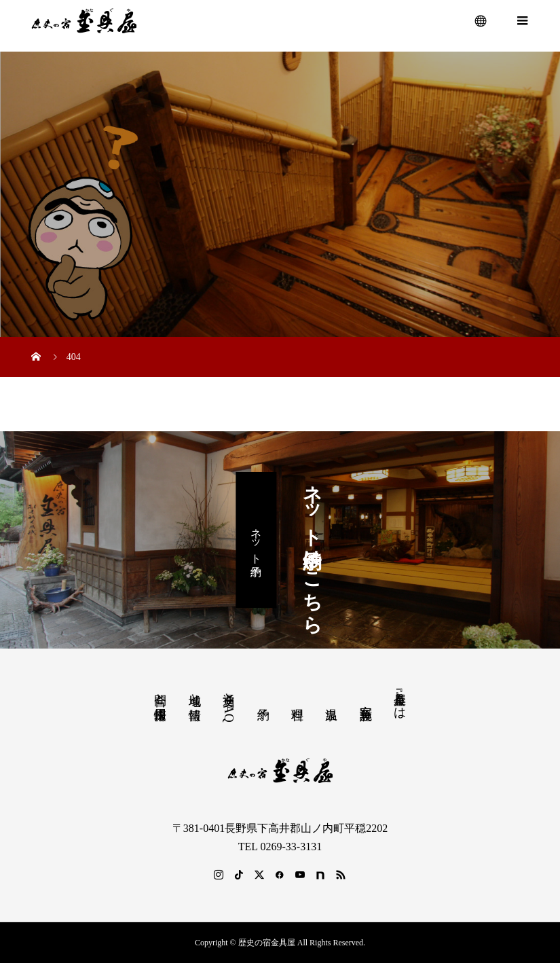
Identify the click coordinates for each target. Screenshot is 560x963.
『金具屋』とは (400, 699)
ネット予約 (256, 540)
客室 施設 (366, 698)
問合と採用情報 (160, 692)
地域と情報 (195, 692)
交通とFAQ (229, 704)
